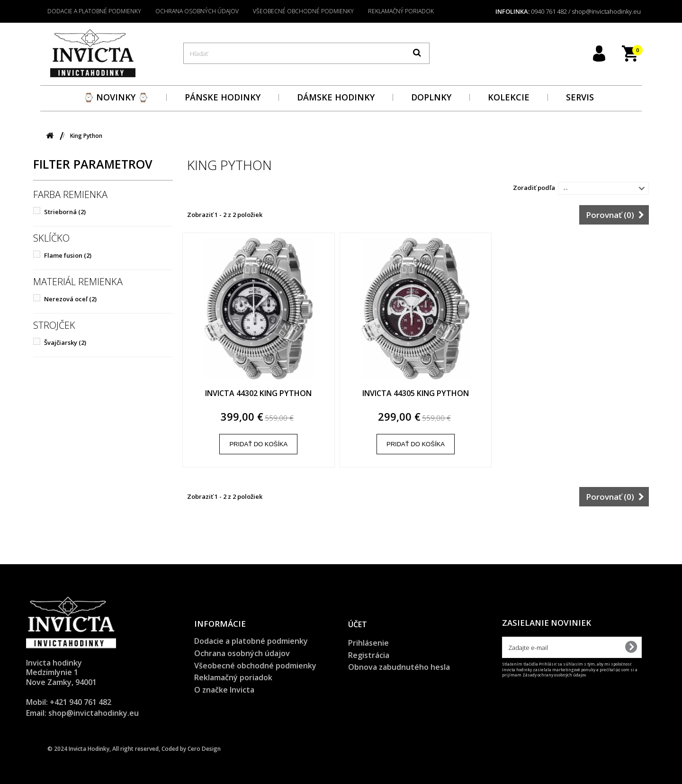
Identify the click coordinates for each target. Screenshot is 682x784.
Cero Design (204, 749)
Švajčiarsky (65, 342)
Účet (358, 624)
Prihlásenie (368, 643)
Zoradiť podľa (534, 188)
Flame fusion (68, 255)
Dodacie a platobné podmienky (94, 11)
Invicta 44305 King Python (416, 394)
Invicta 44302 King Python (258, 394)
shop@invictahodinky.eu (94, 713)
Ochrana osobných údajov (197, 11)
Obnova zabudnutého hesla (399, 667)
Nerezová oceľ (70, 299)
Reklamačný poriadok (401, 11)
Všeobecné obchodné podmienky (303, 11)
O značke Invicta (224, 690)
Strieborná (65, 212)
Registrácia (369, 655)
